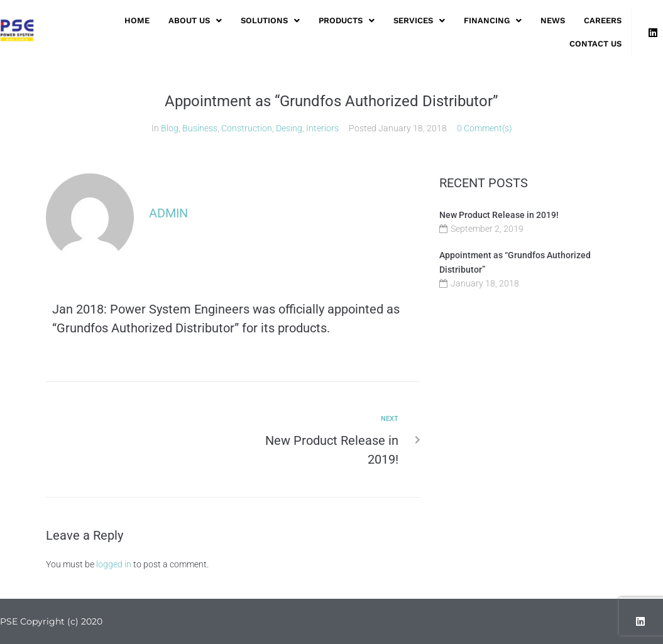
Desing (289, 128)
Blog (170, 128)
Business (200, 128)
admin (168, 213)
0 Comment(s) (485, 128)
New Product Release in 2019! (499, 215)
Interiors (322, 128)
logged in (114, 564)
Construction (247, 128)
